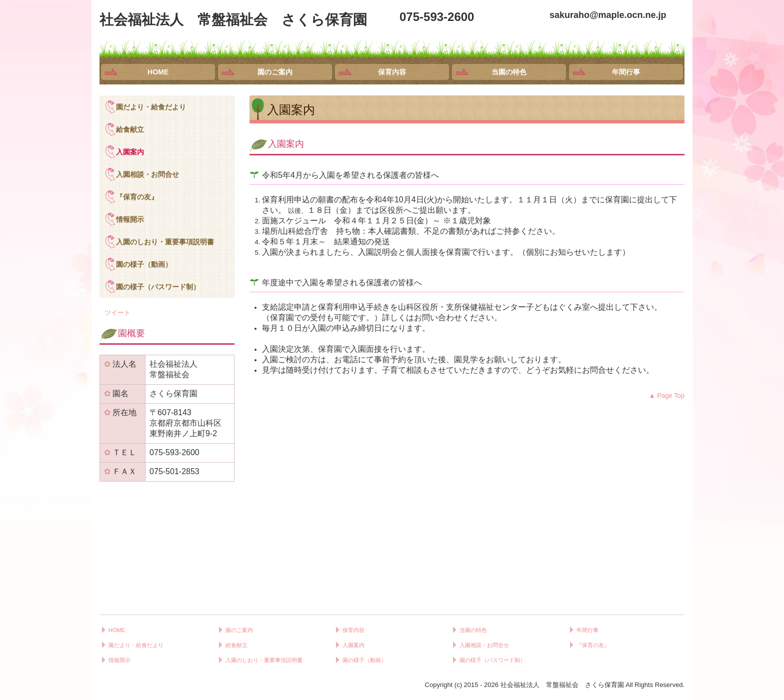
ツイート (117, 313)
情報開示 (130, 219)
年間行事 (626, 72)
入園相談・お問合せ (147, 174)
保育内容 (392, 72)
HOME (158, 72)
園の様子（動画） (144, 264)
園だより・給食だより (151, 107)
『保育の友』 (137, 197)
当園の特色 (509, 72)
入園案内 (130, 152)
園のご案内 (275, 72)
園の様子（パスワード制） (158, 287)
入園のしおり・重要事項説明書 (165, 242)
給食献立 (130, 129)
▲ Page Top (667, 395)
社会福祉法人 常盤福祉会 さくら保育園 (233, 20)
